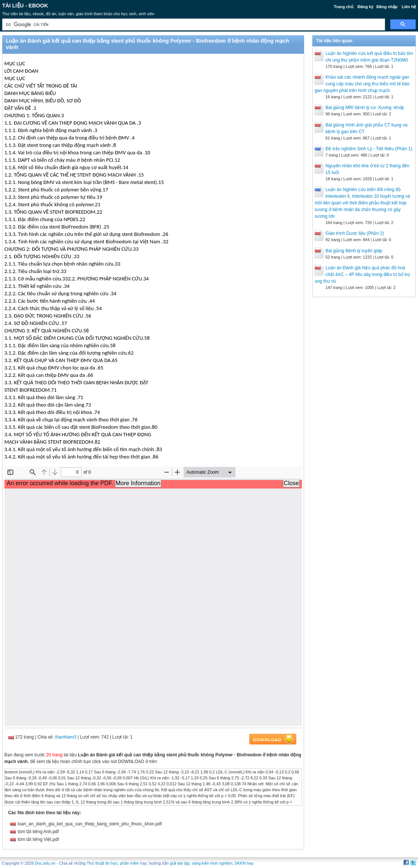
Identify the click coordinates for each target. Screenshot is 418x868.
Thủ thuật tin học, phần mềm (113, 863)
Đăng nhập (387, 7)
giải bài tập (180, 863)
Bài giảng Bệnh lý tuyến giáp (354, 251)
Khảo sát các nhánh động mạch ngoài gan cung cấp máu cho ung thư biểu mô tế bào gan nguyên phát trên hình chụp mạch (362, 84)
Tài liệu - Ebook (25, 6)
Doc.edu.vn (45, 863)
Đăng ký (366, 7)
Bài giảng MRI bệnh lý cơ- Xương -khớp (365, 108)
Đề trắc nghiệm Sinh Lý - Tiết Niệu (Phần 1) (369, 149)
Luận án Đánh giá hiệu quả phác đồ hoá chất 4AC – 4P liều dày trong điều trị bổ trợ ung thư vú (362, 274)
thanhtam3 (66, 737)
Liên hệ (409, 7)
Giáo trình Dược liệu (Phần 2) (355, 233)
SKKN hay (244, 863)
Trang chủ (344, 7)
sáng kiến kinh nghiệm (212, 863)
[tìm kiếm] (193, 25)
